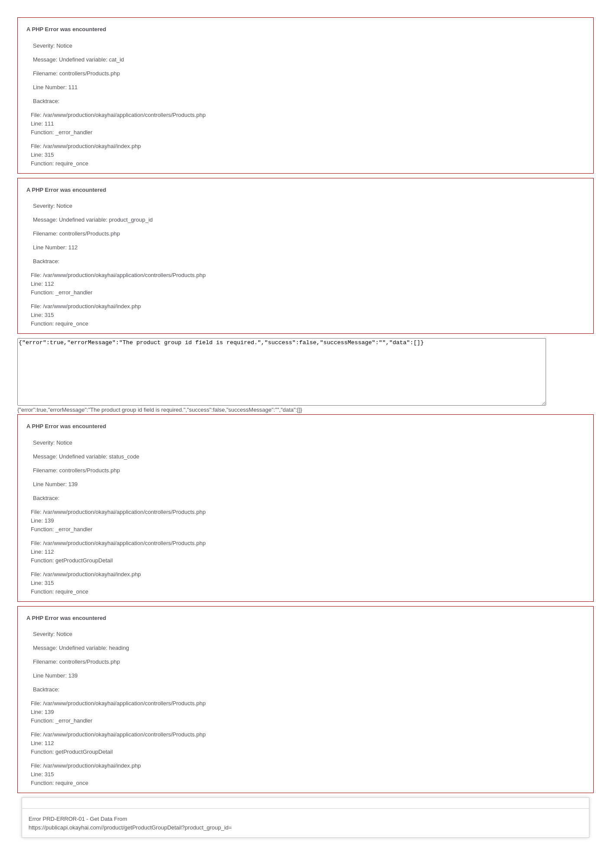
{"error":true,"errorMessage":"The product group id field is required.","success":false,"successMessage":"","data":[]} (314, 378)
